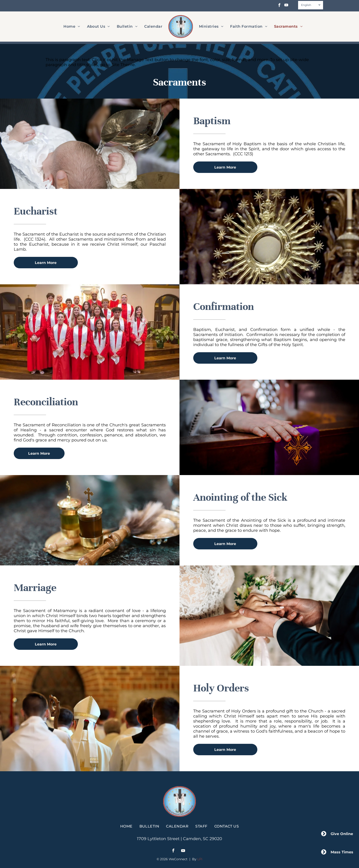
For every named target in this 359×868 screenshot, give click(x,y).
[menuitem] (72, 26)
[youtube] (286, 6)
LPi (200, 859)
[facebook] (279, 6)
